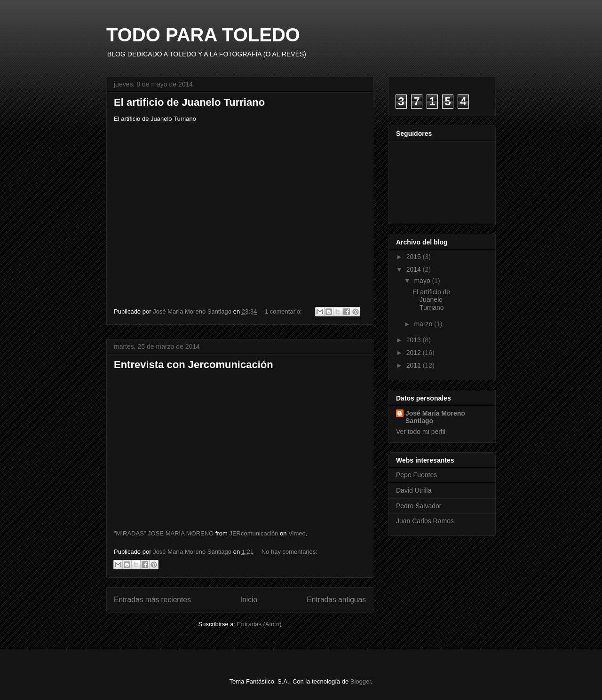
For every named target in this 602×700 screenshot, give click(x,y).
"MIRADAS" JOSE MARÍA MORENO (164, 533)
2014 (415, 269)
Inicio (249, 600)
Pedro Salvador (419, 506)
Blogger (361, 681)
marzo (424, 324)
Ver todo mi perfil (421, 432)
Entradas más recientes (152, 600)
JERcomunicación (253, 533)
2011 (415, 365)
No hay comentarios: (289, 552)
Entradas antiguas (336, 600)
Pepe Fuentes (416, 475)
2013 (415, 340)
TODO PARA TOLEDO (203, 35)
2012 (415, 353)
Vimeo (297, 533)
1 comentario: (284, 311)
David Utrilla (414, 490)
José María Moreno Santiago (435, 417)
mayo (423, 281)
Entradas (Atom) (259, 624)
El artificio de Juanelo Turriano (189, 102)
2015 (415, 257)
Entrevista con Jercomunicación (194, 365)
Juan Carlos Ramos (425, 521)
